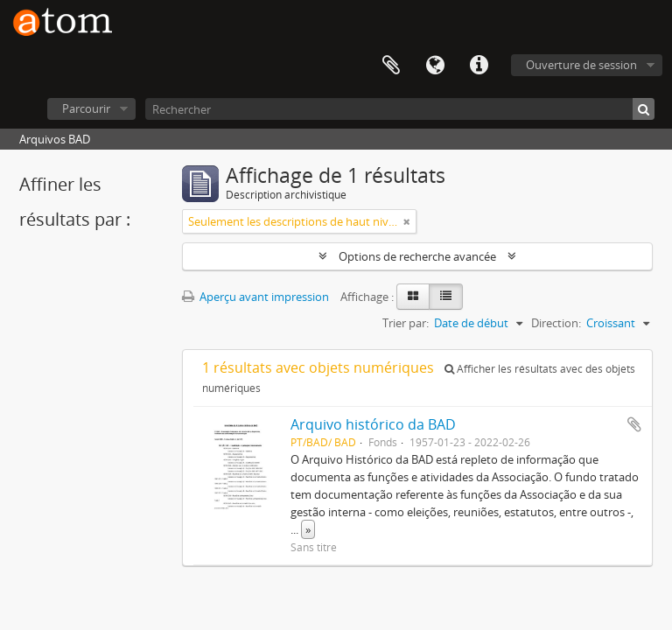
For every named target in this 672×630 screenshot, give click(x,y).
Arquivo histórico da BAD (373, 424)
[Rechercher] (400, 109)
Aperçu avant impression (255, 297)
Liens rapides (479, 66)
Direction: (556, 323)
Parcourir (86, 108)
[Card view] (413, 297)
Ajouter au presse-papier (634, 424)
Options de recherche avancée (417, 256)
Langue (435, 66)
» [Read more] (308, 529)
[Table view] (446, 297)
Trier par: (406, 323)
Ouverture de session (581, 65)
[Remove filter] (407, 221)
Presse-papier (391, 66)
